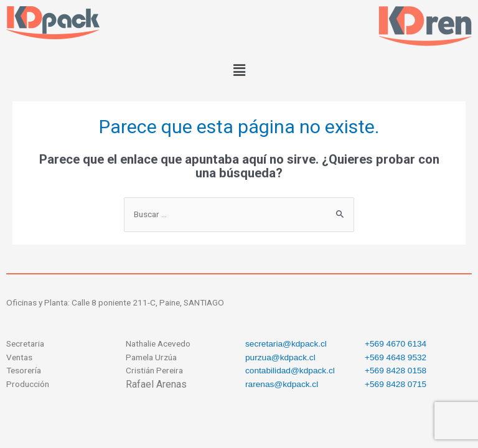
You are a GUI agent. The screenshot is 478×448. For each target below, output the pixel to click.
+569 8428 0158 (396, 371)
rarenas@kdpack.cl (282, 384)
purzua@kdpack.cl (280, 357)
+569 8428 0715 (396, 384)
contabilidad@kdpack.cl (290, 371)
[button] (239, 70)
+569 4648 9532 (396, 357)
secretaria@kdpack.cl (286, 344)
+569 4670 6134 (396, 344)
